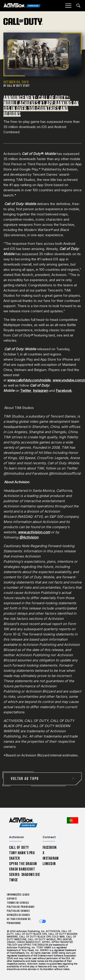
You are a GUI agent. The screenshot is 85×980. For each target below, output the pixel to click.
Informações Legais (18, 895)
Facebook (64, 391)
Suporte (12, 899)
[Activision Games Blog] (22, 6)
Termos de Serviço (18, 903)
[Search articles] (78, 6)
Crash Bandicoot (22, 869)
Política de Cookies (18, 911)
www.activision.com (34, 532)
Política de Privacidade (21, 907)
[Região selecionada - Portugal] (73, 820)
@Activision (29, 537)
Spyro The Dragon (23, 864)
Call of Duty (19, 848)
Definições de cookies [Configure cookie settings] (18, 915)
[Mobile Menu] (68, 6)
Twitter (26, 391)
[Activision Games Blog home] (23, 822)
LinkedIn (49, 864)
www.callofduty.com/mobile (29, 380)
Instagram (41, 391)
